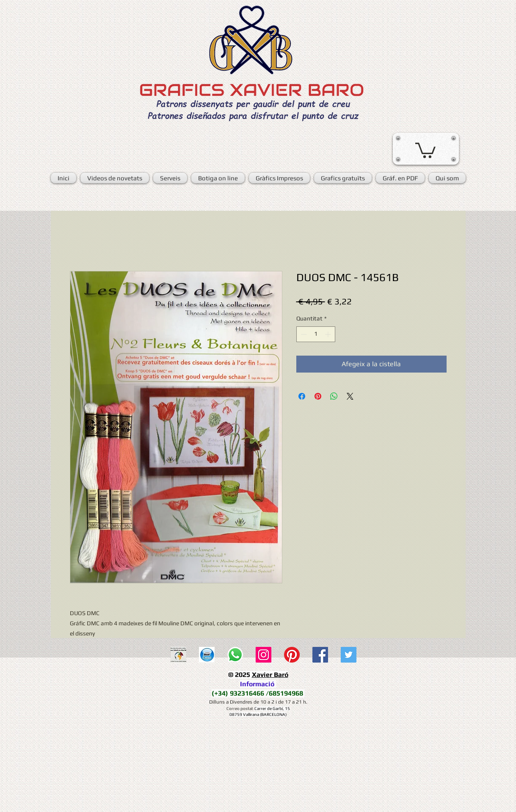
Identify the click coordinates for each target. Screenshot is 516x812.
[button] (425, 149)
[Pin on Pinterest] (318, 396)
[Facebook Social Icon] (320, 655)
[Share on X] (350, 396)
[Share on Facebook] (302, 396)
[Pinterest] (292, 655)
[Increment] (329, 334)
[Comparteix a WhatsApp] (334, 396)
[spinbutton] (316, 334)
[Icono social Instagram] (264, 655)
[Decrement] (303, 334)
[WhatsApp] (235, 655)
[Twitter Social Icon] (349, 655)
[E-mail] (207, 655)
